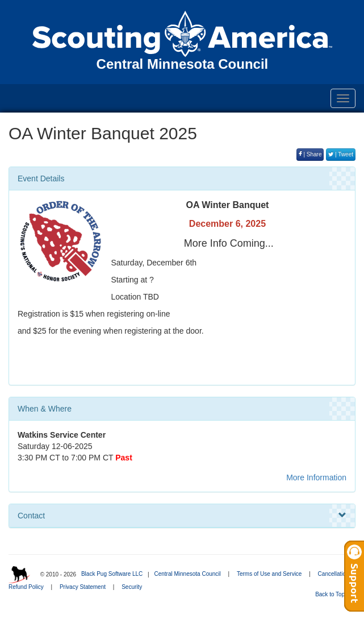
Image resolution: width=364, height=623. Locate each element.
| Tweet (341, 154)
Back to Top (334, 594)
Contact (182, 516)
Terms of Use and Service (269, 574)
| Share (310, 154)
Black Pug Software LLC (112, 574)
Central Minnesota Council (187, 574)
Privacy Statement (83, 587)
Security (132, 587)
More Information (316, 477)
